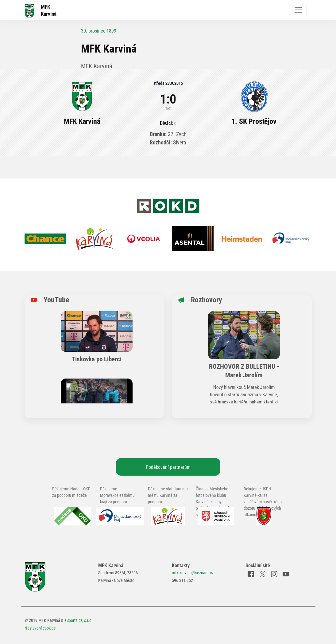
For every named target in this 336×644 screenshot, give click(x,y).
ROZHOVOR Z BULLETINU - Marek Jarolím (244, 370)
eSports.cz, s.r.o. (79, 620)
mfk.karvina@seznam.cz (193, 573)
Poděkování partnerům (168, 467)
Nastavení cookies (40, 628)
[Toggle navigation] (298, 10)
